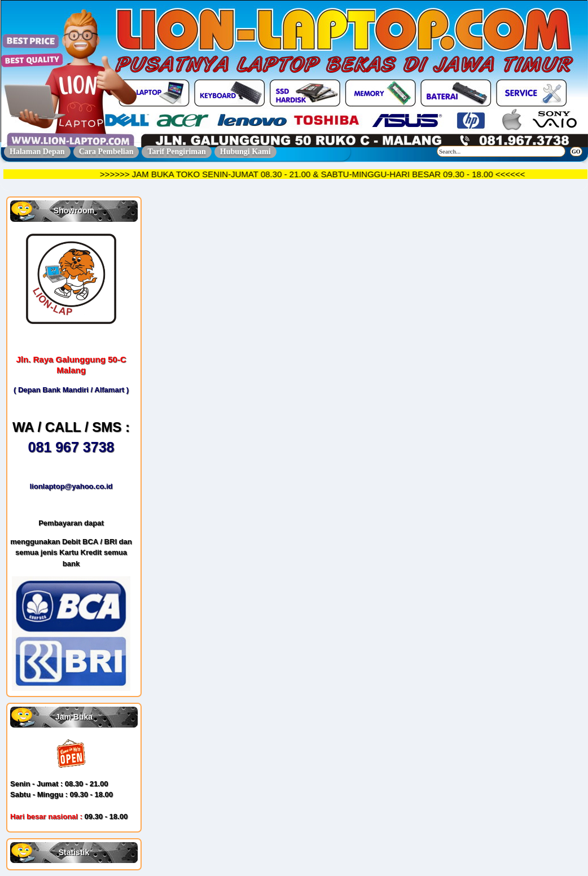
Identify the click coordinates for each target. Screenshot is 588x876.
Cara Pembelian (106, 152)
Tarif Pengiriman (176, 152)
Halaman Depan (37, 152)
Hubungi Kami (245, 152)
